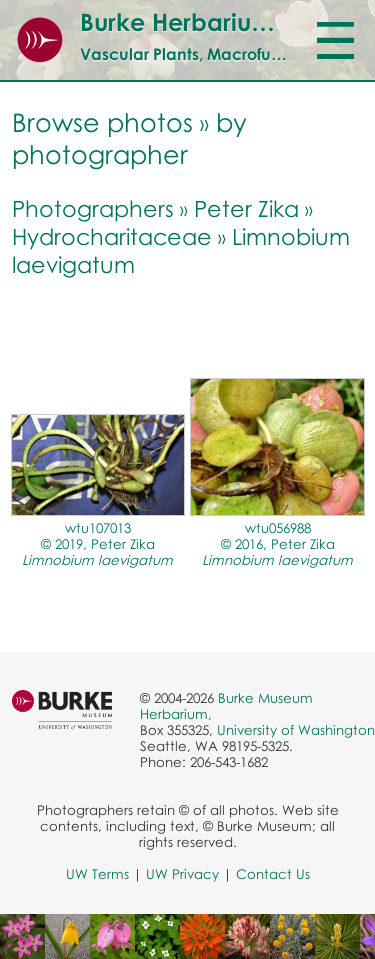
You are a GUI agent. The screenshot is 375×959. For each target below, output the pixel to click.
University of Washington (296, 730)
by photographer (129, 138)
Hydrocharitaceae (112, 236)
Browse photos (102, 122)
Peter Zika (246, 208)
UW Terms (97, 874)
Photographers (93, 208)
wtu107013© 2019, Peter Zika (97, 544)
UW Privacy (182, 874)
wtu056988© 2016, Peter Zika (277, 544)
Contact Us (273, 874)
